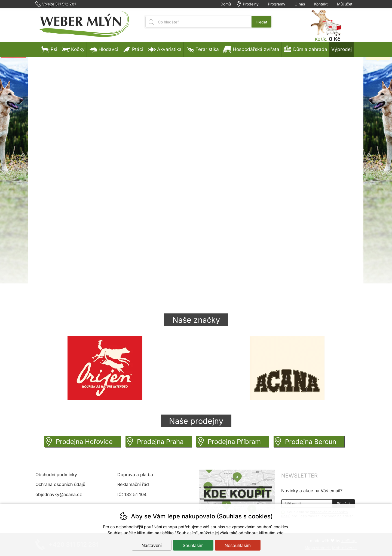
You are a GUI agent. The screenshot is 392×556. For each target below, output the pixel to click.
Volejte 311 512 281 (59, 4)
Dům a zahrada (305, 49)
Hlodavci (103, 49)
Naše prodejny (196, 421)
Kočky (73, 49)
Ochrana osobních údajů (60, 484)
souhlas (218, 527)
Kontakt (321, 4)
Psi (49, 49)
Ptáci (133, 49)
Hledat (261, 22)
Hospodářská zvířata (251, 49)
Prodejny (251, 4)
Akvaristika (164, 49)
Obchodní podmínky (56, 475)
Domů (226, 4)
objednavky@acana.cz (59, 494)
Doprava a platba (135, 475)
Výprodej (342, 49)
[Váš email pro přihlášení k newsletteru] (307, 504)
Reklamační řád (133, 484)
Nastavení (152, 545)
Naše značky (196, 320)
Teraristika (202, 49)
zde (280, 533)
